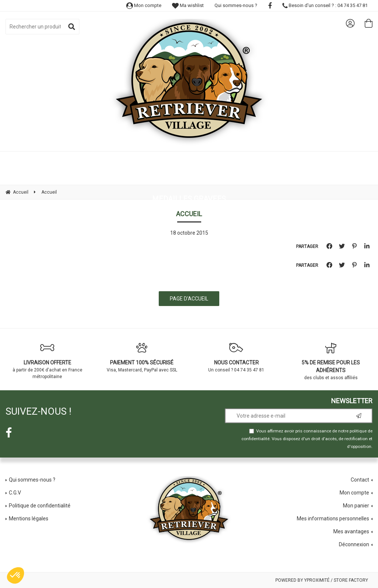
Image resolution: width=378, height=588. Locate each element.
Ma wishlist (188, 5)
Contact (360, 480)
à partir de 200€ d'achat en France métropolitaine (47, 361)
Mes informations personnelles (333, 519)
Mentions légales (29, 519)
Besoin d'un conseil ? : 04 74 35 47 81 (325, 5)
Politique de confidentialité (40, 506)
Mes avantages (351, 531)
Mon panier (356, 506)
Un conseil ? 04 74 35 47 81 (236, 357)
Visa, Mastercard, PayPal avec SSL (142, 357)
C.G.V (15, 493)
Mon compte (144, 5)
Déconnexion (354, 544)
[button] (16, 575)
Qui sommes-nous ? (236, 5)
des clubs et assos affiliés (331, 361)
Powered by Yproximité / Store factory (322, 580)
